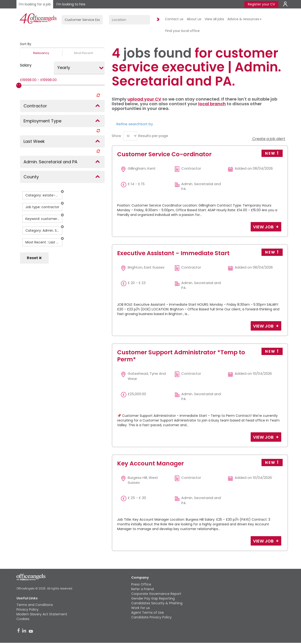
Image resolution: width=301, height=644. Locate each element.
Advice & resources (244, 19)
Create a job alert (268, 139)
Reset (34, 258)
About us (194, 19)
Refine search (128, 124)
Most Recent (83, 53)
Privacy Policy (28, 609)
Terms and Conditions (35, 605)
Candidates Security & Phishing (157, 603)
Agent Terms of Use (148, 613)
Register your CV (261, 4)
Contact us (174, 19)
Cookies (23, 619)
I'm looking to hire (71, 4)
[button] (62, 191)
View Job (264, 227)
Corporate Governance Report (156, 594)
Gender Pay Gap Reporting (153, 598)
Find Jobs (157, 20)
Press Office (141, 584)
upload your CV (144, 99)
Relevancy (41, 53)
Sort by (147, 124)
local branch (212, 104)
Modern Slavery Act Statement (42, 614)
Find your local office (182, 31)
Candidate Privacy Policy (151, 617)
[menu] (130, 136)
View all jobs (214, 19)
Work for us (141, 608)
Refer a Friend (143, 589)
